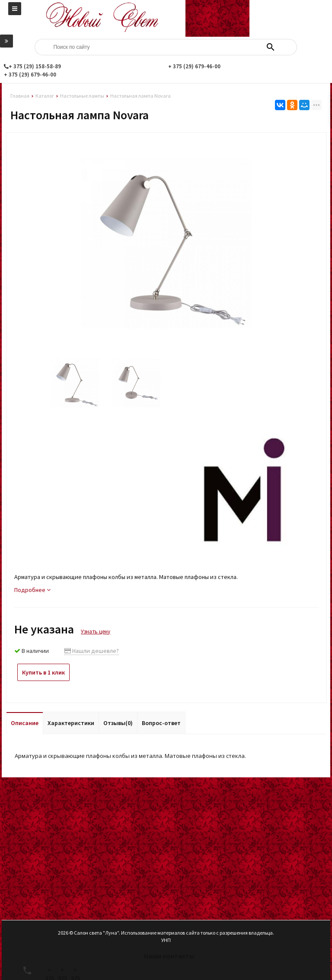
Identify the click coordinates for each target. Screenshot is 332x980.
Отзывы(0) (118, 723)
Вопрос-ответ (161, 723)
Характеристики (71, 723)
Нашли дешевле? (92, 651)
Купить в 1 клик (43, 672)
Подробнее (32, 590)
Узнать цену (96, 632)
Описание (25, 723)
